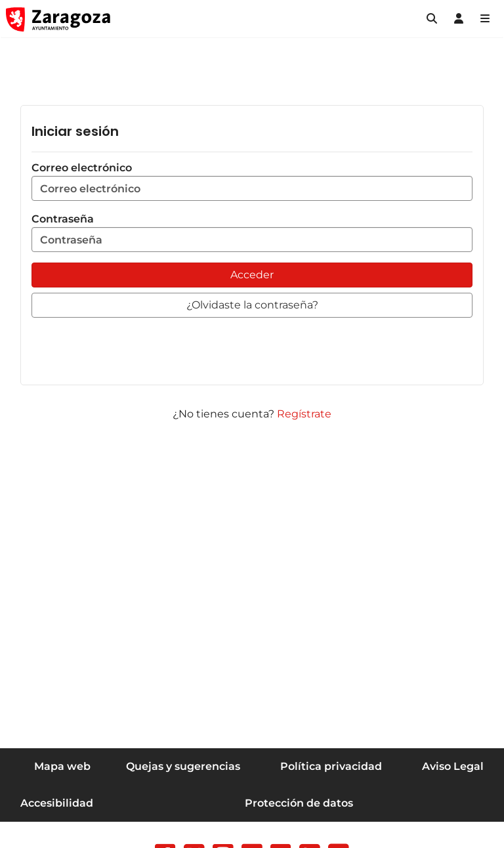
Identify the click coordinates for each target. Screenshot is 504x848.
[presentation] (131, 349)
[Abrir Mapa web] (485, 19)
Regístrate (304, 414)
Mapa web (62, 766)
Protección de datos (299, 803)
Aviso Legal (453, 766)
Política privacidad (331, 766)
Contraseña (252, 232)
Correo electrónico (252, 181)
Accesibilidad (57, 803)
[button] (432, 19)
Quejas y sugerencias (183, 766)
